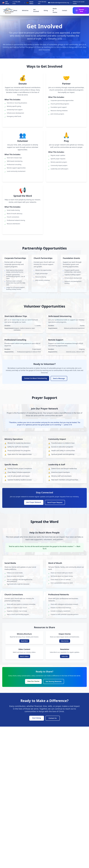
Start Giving (37, 718)
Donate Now (23, 123)
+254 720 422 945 (42, 3)
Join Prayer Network (66, 175)
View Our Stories (33, 681)
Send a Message (59, 378)
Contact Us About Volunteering (35, 378)
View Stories (65, 641)
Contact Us (53, 718)
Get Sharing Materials (54, 681)
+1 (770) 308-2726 (16, 3)
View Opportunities (23, 177)
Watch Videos (24, 656)
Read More (24, 641)
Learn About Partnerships (66, 120)
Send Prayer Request (55, 502)
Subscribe (65, 656)
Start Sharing (23, 230)
